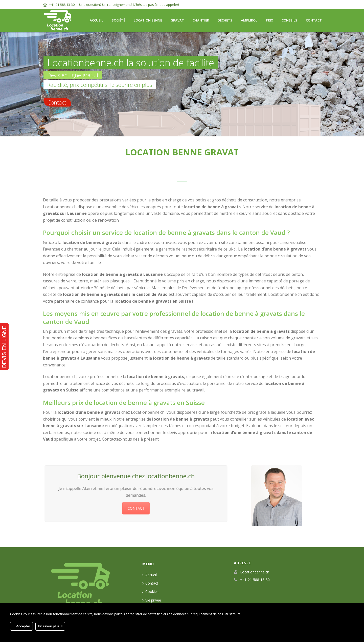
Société (118, 20)
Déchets (225, 20)
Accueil (96, 20)
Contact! (57, 102)
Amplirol (249, 20)
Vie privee (152, 600)
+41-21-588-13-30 (62, 5)
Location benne (148, 20)
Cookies (150, 592)
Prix (269, 20)
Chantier (201, 20)
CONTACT (134, 508)
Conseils (289, 20)
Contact (314, 20)
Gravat (177, 20)
